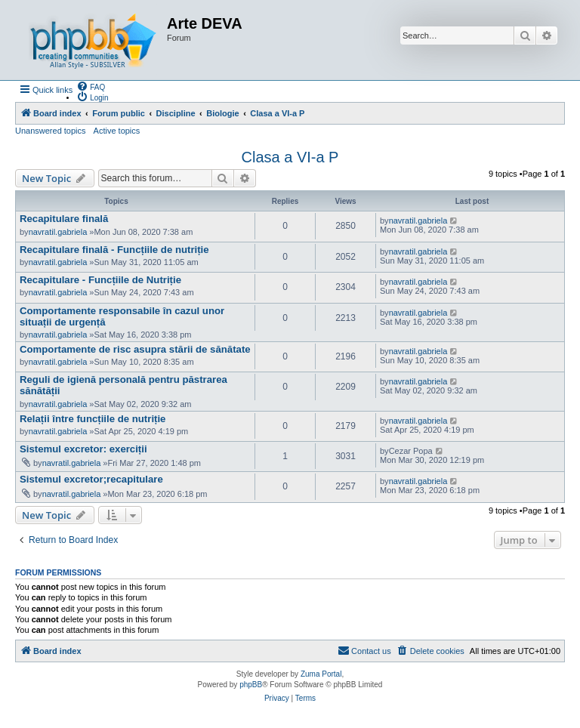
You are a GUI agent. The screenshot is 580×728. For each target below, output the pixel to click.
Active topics (117, 131)
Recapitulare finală (64, 219)
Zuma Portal (321, 674)
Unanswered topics (51, 131)
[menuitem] (91, 86)
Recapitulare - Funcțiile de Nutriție (100, 280)
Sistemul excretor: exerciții (83, 449)
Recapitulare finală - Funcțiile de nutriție (114, 250)
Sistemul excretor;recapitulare (91, 479)
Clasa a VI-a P (290, 157)
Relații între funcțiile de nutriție (93, 419)
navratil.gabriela (58, 232)
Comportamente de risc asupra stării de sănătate (135, 349)
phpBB (251, 685)
